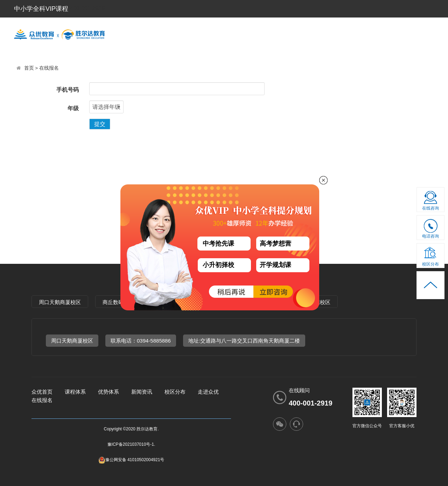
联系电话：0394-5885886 (141, 341)
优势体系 (264, 33)
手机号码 (68, 90)
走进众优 (364, 33)
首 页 (167, 33)
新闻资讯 (415, 33)
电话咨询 (431, 230)
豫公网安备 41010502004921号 (131, 460)
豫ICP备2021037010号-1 (131, 444)
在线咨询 (430, 208)
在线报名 (49, 68)
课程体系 (213, 33)
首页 (29, 68)
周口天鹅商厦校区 (60, 302)
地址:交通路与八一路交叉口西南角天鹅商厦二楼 (244, 341)
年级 (73, 108)
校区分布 (314, 33)
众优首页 (42, 392)
